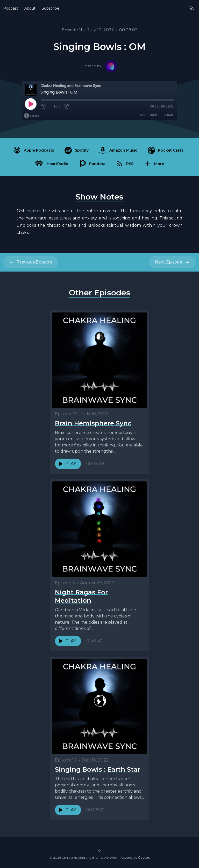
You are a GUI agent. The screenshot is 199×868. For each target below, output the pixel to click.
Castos (144, 858)
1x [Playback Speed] (55, 106)
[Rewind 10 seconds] (44, 106)
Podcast (11, 8)
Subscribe (51, 8)
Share (169, 115)
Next (172, 262)
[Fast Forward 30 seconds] (67, 106)
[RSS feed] (192, 8)
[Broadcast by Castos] (31, 116)
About (30, 8)
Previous (31, 262)
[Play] (31, 104)
